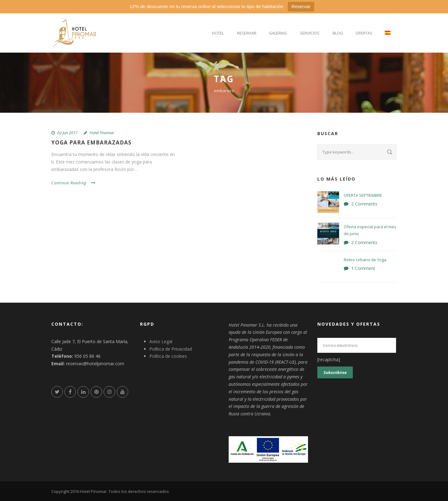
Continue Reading (73, 183)
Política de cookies (168, 356)
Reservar (301, 6)
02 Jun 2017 (67, 133)
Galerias (278, 33)
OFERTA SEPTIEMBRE (363, 195)
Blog (338, 33)
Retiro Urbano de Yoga (365, 260)
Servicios (310, 33)
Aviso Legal (161, 341)
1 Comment (363, 268)
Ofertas (364, 33)
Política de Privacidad (171, 349)
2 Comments (364, 204)
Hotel (218, 33)
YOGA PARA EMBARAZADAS (91, 142)
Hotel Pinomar (102, 133)
